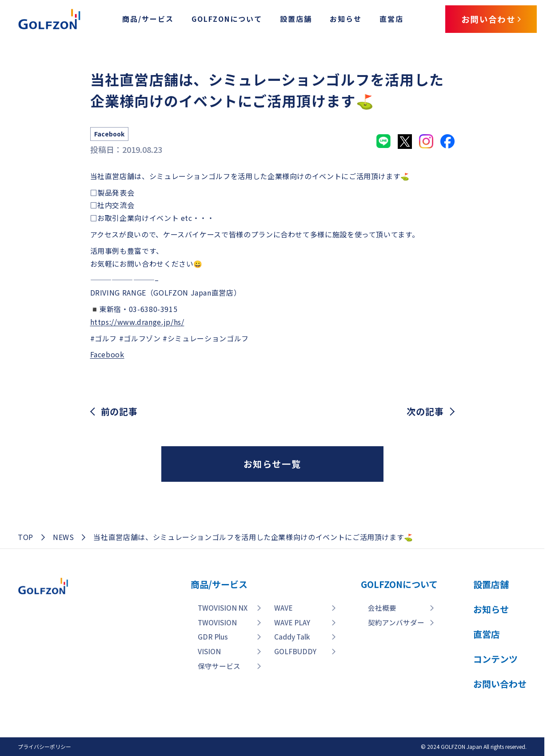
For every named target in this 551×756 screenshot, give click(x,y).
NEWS (64, 537)
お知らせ (341, 19)
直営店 (387, 19)
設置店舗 (291, 19)
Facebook (107, 354)
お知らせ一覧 (272, 464)
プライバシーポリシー (44, 746)
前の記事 (119, 412)
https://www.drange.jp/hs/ (137, 322)
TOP (26, 537)
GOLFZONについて (222, 19)
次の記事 (425, 412)
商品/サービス (144, 19)
